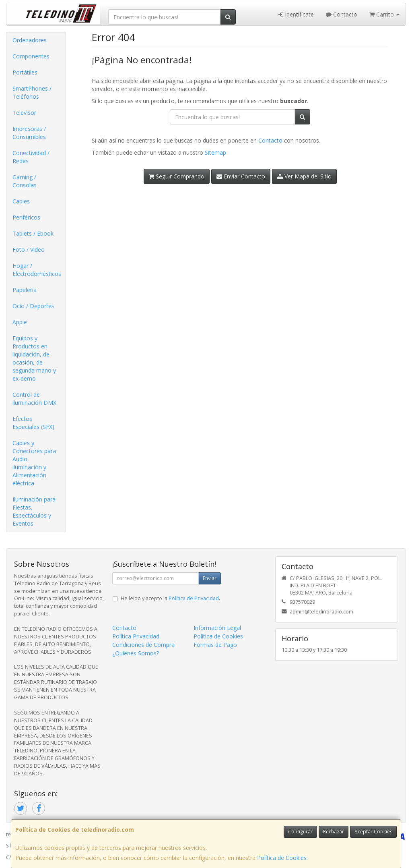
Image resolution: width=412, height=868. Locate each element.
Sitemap (215, 152)
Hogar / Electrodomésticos (37, 270)
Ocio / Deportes (33, 306)
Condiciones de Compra (143, 645)
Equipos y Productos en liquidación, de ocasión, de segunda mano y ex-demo (34, 358)
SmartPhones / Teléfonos (32, 92)
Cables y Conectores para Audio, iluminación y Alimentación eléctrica (34, 463)
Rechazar (334, 832)
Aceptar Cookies (373, 832)
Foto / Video (29, 250)
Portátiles (25, 72)
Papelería (25, 290)
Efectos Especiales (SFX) (33, 423)
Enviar (210, 578)
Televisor (24, 113)
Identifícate (296, 14)
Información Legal (217, 628)
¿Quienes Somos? (136, 653)
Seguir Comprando (177, 176)
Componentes (31, 56)
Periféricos (26, 217)
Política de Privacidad (194, 598)
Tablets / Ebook (33, 233)
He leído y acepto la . (170, 598)
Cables (21, 201)
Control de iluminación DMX (34, 399)
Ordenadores (30, 40)
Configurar (300, 832)
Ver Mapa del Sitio (304, 176)
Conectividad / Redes (31, 157)
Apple (20, 322)
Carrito (384, 14)
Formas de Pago (215, 645)
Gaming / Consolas (25, 181)
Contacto (342, 14)
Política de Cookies (282, 858)
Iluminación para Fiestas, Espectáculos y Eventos (34, 511)
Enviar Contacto (241, 176)
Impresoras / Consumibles (29, 133)
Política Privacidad (136, 636)
